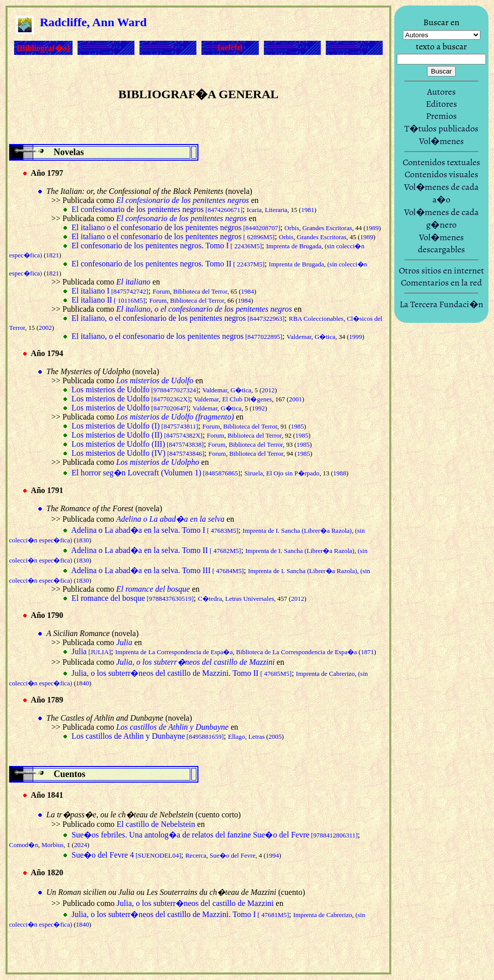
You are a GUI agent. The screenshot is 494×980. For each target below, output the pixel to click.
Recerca (196, 855)
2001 (296, 399)
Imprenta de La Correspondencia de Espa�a (174, 652)
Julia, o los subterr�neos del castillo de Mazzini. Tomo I (180, 914)
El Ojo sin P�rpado (293, 473)
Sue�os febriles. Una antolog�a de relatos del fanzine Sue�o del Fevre (215, 835)
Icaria (254, 210)
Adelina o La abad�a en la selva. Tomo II (156, 550)
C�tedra (210, 599)
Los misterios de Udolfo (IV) (138, 453)
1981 (308, 210)
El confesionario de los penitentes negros (157, 209)
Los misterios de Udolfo (135, 390)
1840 (83, 683)
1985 (298, 426)
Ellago (237, 737)
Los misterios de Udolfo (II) (137, 435)
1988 (339, 473)
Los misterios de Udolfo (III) (138, 444)
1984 (248, 291)
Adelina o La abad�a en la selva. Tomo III (157, 570)
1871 (367, 652)
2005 (275, 737)
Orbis (292, 228)
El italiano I (110, 291)
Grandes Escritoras (327, 228)
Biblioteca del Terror (200, 291)
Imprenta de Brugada (294, 246)
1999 (356, 337)
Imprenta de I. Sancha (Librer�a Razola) (297, 531)
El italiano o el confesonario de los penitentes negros (176, 227)
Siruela (254, 473)
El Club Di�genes (247, 399)
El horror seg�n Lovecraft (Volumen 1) (156, 473)
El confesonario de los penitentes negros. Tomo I (167, 246)
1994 (272, 855)
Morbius (52, 845)
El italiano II (108, 300)
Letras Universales (250, 599)
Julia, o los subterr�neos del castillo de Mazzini (195, 903)
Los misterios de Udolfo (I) (135, 426)
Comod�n (24, 845)
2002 (45, 328)
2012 (268, 390)
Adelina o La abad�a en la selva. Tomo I (155, 530)
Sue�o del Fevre (232, 855)
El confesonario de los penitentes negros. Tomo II (168, 264)
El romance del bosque (133, 598)
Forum (161, 291)
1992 (258, 408)
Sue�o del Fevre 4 (126, 855)
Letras (256, 737)
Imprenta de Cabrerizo (326, 674)
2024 (81, 845)
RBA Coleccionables (316, 319)
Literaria (276, 210)
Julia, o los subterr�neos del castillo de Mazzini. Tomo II (182, 673)
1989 (372, 228)
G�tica (325, 337)
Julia (91, 651)
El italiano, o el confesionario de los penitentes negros (178, 318)
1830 (83, 540)
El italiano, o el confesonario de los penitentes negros (177, 336)
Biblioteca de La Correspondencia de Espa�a (297, 652)
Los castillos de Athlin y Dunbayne (148, 736)
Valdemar (299, 337)
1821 (52, 255)
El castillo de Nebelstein (156, 824)
